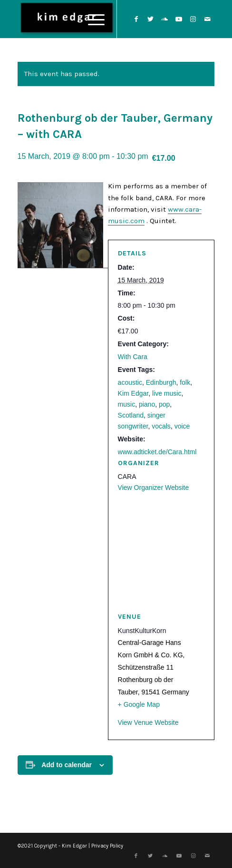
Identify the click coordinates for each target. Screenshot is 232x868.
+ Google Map (139, 704)
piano (147, 404)
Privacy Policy (107, 846)
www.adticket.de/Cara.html (157, 452)
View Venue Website (148, 722)
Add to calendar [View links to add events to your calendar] (67, 765)
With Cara (133, 357)
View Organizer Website (154, 488)
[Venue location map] (161, 552)
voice (182, 426)
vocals (161, 426)
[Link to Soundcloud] (164, 19)
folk (185, 382)
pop (164, 404)
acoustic (130, 382)
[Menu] (92, 19)
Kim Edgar (133, 393)
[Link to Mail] (207, 19)
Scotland (131, 415)
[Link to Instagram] (193, 19)
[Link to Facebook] (136, 19)
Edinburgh (161, 382)
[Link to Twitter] (150, 19)
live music (167, 393)
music (127, 404)
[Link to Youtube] (179, 19)
